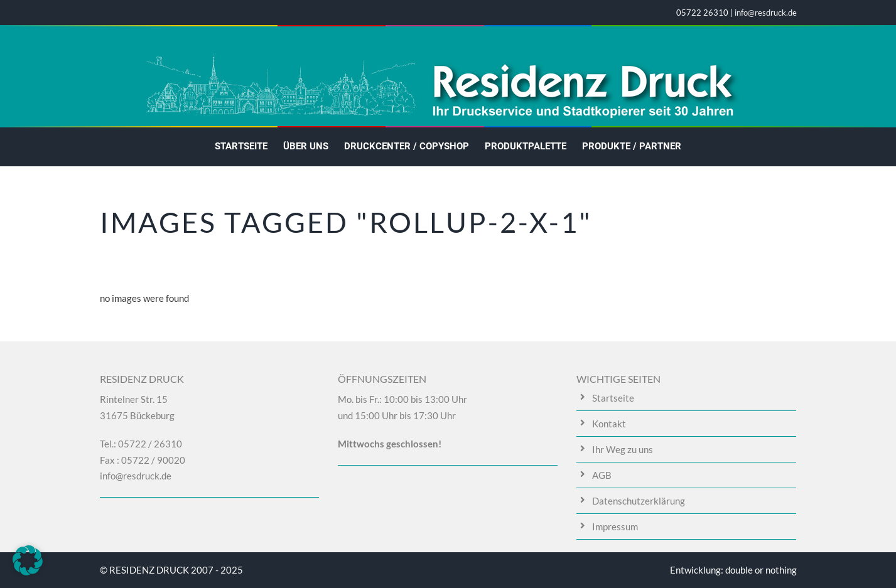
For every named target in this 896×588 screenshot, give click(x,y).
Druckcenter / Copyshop (407, 146)
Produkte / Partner (632, 146)
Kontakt (609, 424)
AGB (602, 475)
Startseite (241, 146)
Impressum (615, 527)
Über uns (306, 146)
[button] (28, 560)
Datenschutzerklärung (639, 501)
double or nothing (761, 570)
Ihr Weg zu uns (623, 449)
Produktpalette (526, 146)
